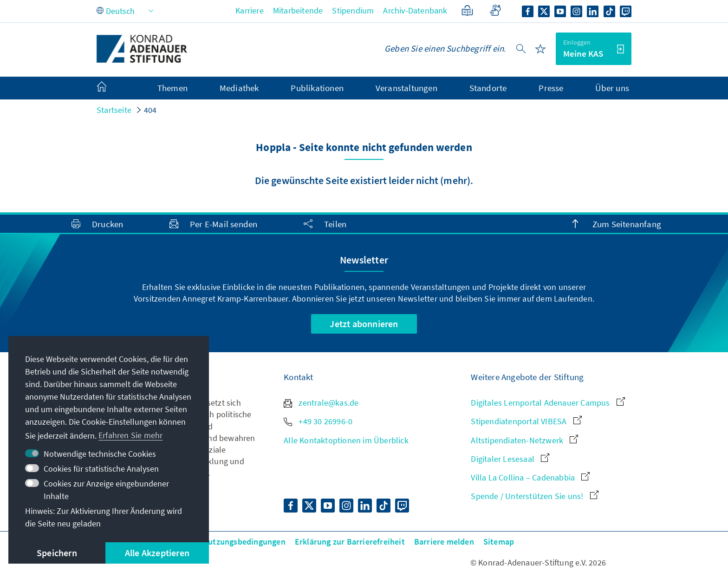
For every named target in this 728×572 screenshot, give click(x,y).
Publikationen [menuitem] (317, 88)
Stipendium (353, 10)
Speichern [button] (57, 553)
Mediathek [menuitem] (239, 88)
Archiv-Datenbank (415, 10)
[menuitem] (111, 88)
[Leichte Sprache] (467, 10)
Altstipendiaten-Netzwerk (524, 440)
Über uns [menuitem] (612, 88)
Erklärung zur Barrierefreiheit (350, 542)
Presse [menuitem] (551, 88)
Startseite (114, 110)
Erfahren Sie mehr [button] (130, 435)
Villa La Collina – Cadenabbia (530, 477)
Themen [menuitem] (172, 88)
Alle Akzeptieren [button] (157, 553)
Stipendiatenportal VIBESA (526, 421)
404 (150, 110)
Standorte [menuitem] (488, 88)
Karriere (250, 10)
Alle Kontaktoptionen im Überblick (346, 440)
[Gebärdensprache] (495, 10)
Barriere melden (444, 542)
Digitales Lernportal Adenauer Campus (548, 403)
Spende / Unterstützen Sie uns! (534, 496)
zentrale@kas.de (321, 403)
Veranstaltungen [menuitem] (406, 88)
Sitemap (499, 542)
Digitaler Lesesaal (510, 459)
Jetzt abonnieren (364, 324)
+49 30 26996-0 (318, 421)
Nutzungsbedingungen (244, 542)
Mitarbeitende (298, 10)
